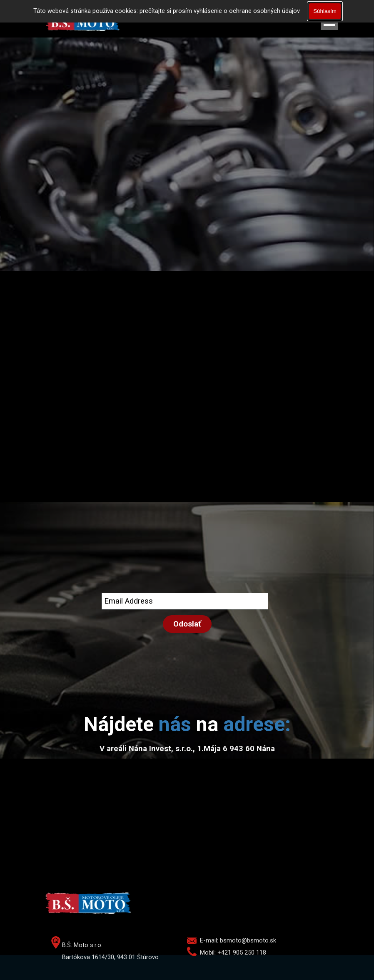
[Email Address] (185, 601)
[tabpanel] (187, 724)
